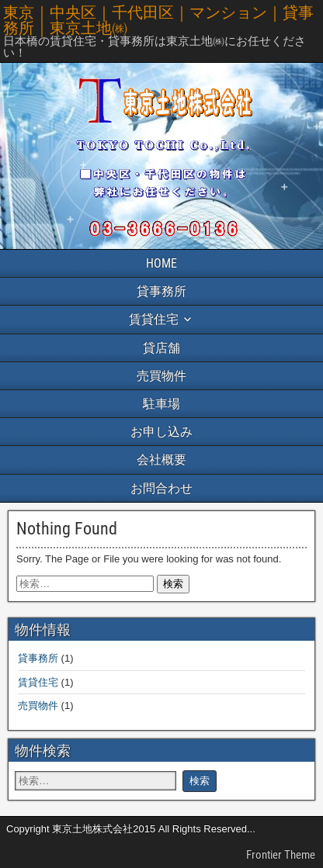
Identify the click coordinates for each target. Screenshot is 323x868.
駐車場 (161, 404)
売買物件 (161, 376)
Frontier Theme (281, 855)
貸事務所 (161, 291)
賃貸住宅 (154, 319)
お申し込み (161, 432)
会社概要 (161, 460)
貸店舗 (161, 348)
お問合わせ (161, 488)
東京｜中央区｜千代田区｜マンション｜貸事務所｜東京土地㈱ (158, 20)
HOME (161, 263)
